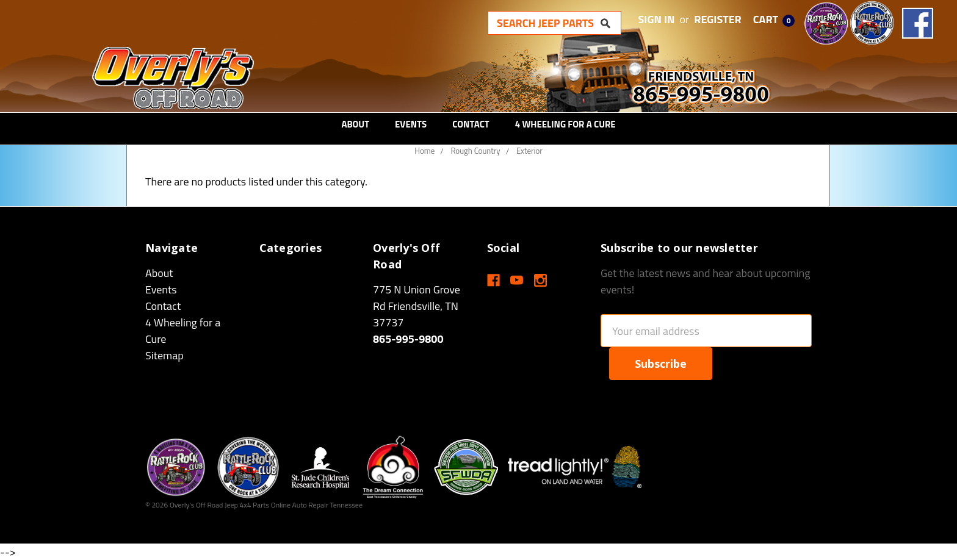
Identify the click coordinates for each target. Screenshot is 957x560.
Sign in (657, 19)
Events (411, 124)
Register (718, 19)
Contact (471, 124)
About (355, 124)
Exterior (529, 151)
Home (424, 151)
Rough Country (475, 151)
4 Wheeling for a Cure (565, 124)
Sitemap (164, 355)
